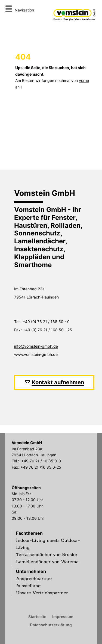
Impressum (63, 616)
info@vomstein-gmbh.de (36, 346)
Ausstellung (28, 586)
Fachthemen (29, 533)
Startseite (37, 616)
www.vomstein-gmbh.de (36, 354)
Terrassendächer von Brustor (47, 554)
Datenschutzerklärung (51, 625)
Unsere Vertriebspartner (42, 593)
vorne (84, 80)
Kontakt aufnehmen (58, 382)
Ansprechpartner (34, 578)
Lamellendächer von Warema (47, 562)
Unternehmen (31, 571)
